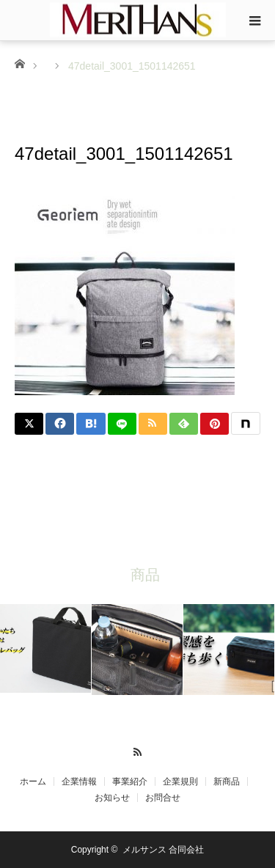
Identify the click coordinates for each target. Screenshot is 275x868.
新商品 (227, 781)
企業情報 (79, 781)
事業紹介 (130, 781)
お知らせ (112, 798)
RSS (137, 750)
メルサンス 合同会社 (163, 850)
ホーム (33, 781)
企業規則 (180, 781)
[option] (46, 648)
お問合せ (163, 798)
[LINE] (122, 424)
